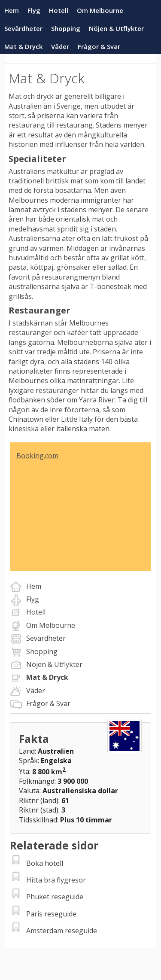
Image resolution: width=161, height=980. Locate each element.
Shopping (66, 28)
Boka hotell (45, 863)
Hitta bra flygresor (56, 880)
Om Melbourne (100, 10)
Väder (60, 46)
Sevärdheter (23, 28)
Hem (12, 10)
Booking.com (37, 456)
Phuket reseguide (55, 897)
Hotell (59, 10)
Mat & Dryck (23, 46)
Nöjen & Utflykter (116, 28)
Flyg (34, 10)
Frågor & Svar (99, 46)
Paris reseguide (51, 914)
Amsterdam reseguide (62, 931)
